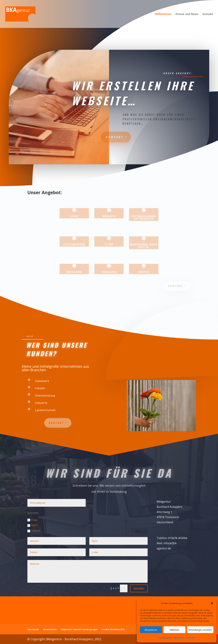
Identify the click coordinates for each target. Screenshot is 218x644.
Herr (33, 525)
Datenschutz (179, 638)
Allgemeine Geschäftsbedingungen (79, 629)
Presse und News (187, 14)
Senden (139, 588)
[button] (212, 603)
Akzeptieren (151, 630)
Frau (32, 520)
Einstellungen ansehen (200, 630)
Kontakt (208, 14)
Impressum (191, 638)
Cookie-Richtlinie (165, 638)
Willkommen (163, 14)
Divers (34, 531)
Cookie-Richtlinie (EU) (113, 629)
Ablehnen (174, 630)
